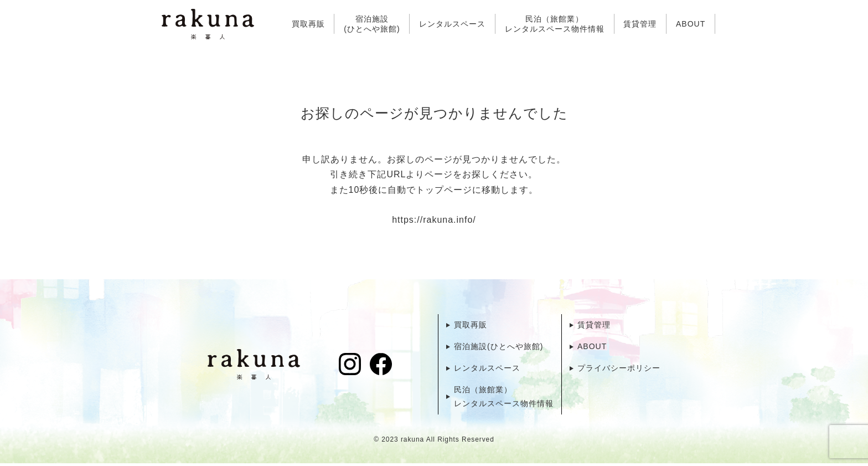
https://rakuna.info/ (434, 220)
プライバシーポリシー (619, 370)
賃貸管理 (640, 24)
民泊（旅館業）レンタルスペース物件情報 (555, 24)
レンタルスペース (452, 24)
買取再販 (308, 24)
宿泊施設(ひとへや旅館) (372, 24)
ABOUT (691, 24)
